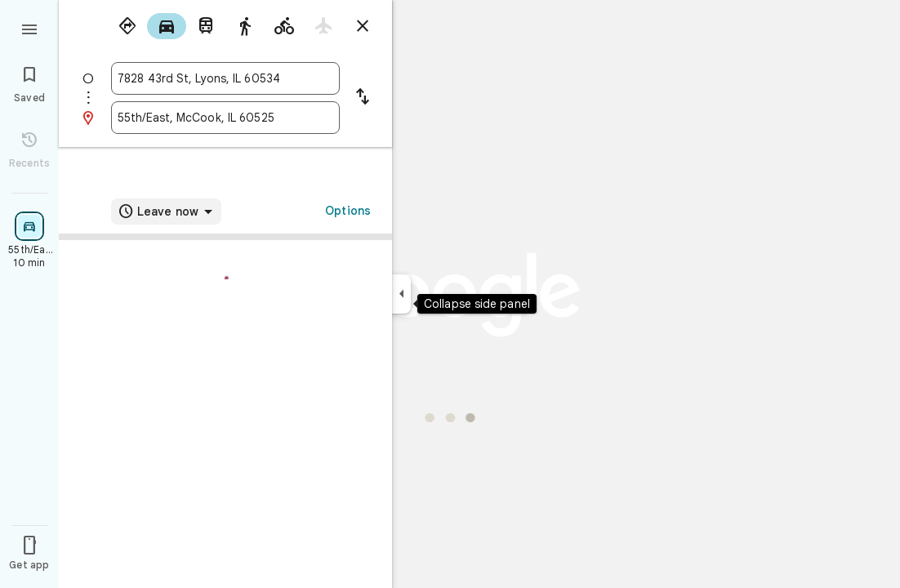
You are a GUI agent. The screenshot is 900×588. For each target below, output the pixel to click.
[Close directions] (363, 26)
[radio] (127, 26)
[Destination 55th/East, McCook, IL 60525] (225, 118)
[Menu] (29, 28)
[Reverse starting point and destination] (363, 98)
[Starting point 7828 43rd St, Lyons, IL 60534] (225, 78)
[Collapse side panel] (401, 294)
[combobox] (225, 78)
